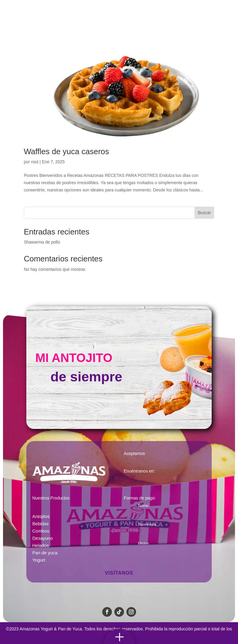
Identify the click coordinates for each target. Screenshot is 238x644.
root (35, 162)
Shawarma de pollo (42, 242)
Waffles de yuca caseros (67, 151)
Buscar (204, 213)
